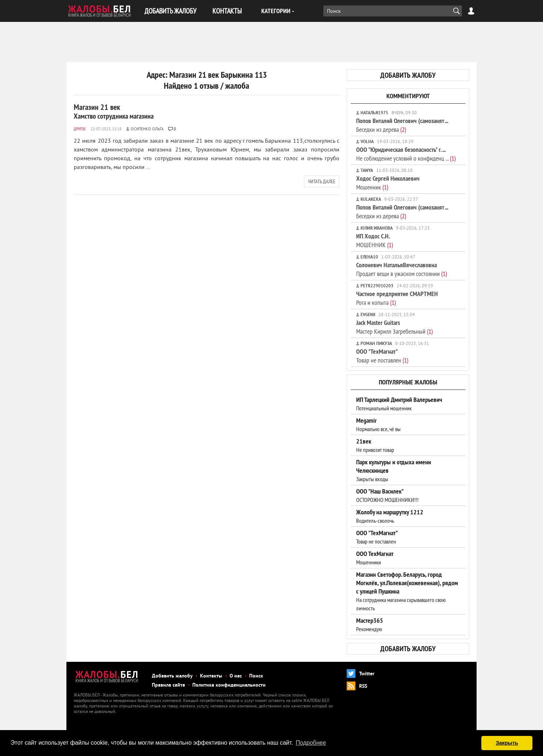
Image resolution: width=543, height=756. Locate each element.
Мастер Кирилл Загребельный (394, 327)
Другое (80, 129)
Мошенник (388, 183)
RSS (363, 686)
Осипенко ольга (147, 129)
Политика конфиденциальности (229, 685)
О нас (236, 676)
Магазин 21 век (114, 111)
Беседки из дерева (402, 125)
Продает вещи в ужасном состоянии (402, 269)
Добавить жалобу (172, 676)
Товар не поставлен (382, 356)
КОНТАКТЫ (227, 11)
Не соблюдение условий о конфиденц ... (406, 154)
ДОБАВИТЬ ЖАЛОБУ (170, 11)
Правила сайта (168, 685)
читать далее (322, 181)
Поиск (256, 676)
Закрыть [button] (507, 743)
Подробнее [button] (311, 743)
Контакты (211, 676)
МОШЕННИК (375, 240)
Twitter (367, 674)
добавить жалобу (408, 75)
